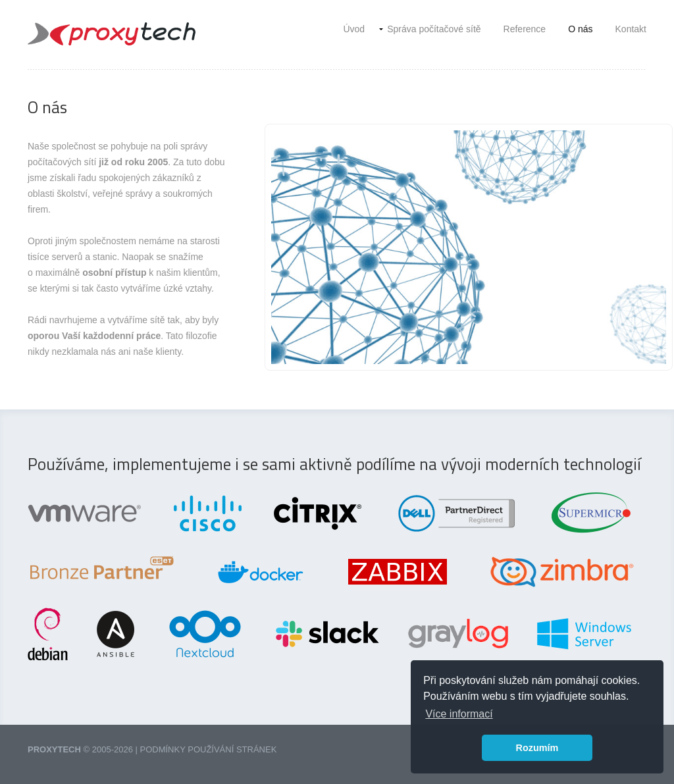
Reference (525, 29)
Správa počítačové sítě (434, 29)
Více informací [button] (459, 714)
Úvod (354, 29)
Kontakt (631, 29)
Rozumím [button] (537, 748)
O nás (580, 29)
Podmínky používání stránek (209, 749)
